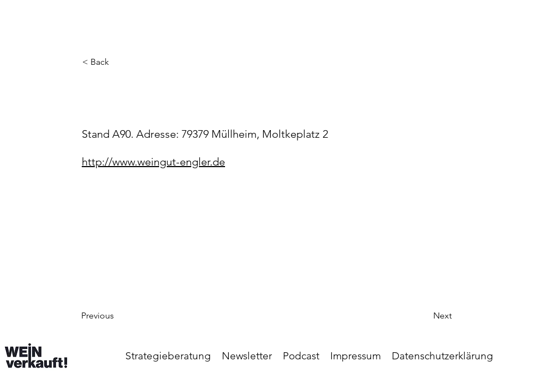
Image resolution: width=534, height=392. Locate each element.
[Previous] (117, 316)
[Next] (424, 316)
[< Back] (118, 62)
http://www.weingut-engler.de (153, 162)
